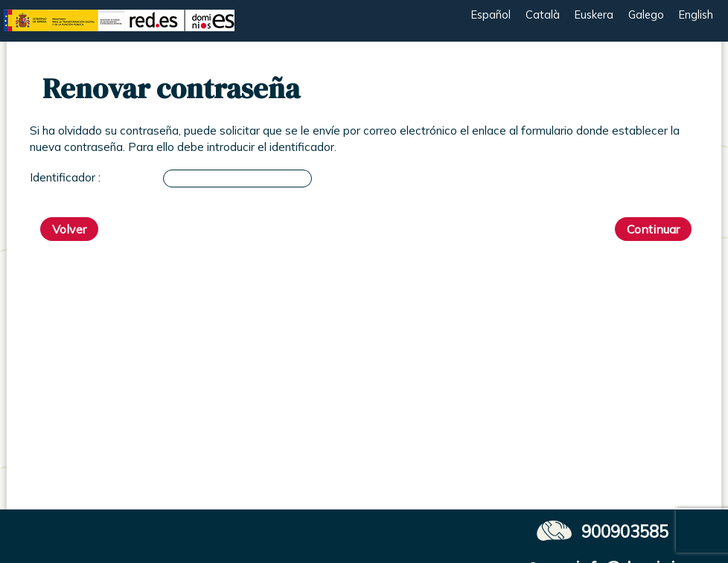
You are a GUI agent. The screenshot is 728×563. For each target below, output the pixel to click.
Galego (646, 15)
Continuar (653, 229)
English (696, 15)
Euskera (594, 15)
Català (543, 15)
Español (491, 15)
